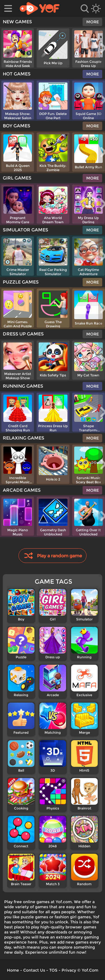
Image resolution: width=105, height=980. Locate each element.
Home (13, 970)
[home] (40, 8)
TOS (53, 970)
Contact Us (34, 970)
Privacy (69, 970)
